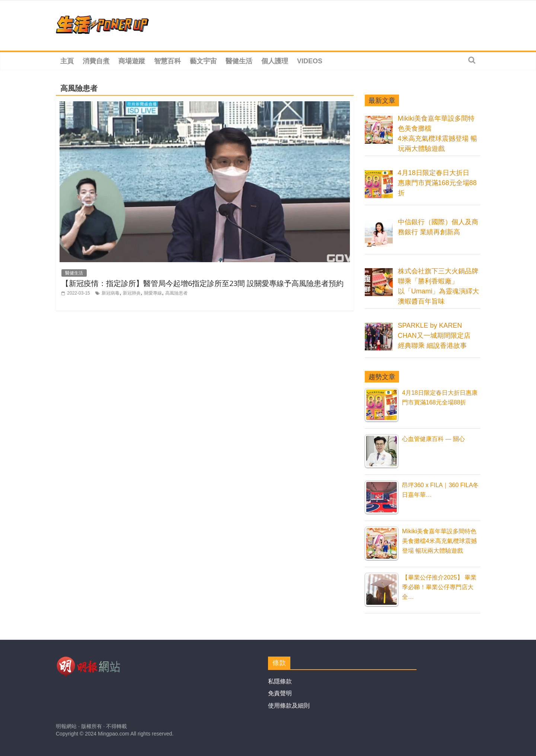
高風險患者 (176, 293)
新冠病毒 (111, 293)
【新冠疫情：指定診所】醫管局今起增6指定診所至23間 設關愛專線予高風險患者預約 (202, 283)
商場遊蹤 (132, 61)
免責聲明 (280, 693)
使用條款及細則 (289, 706)
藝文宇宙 (203, 61)
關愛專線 (153, 293)
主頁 (67, 61)
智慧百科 (167, 61)
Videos (310, 61)
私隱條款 (280, 681)
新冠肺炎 (132, 293)
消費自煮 (96, 61)
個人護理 (275, 61)
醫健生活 (239, 61)
